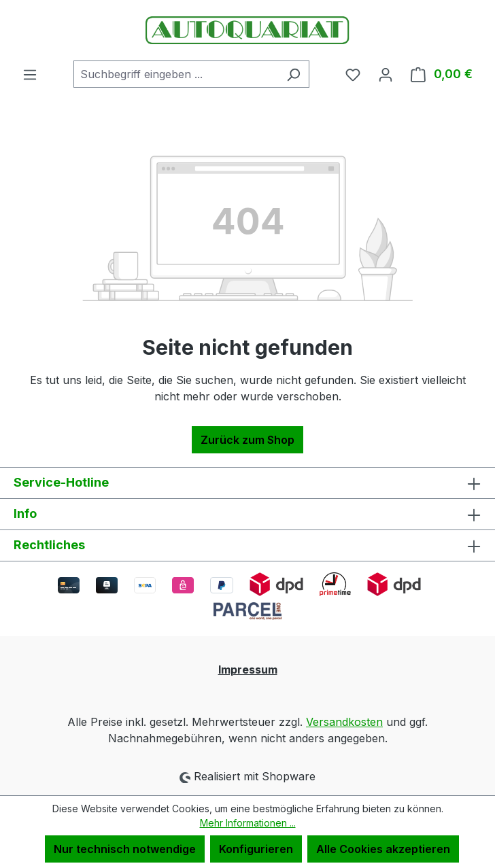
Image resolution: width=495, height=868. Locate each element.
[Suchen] (293, 74)
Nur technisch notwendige (125, 849)
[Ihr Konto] (386, 74)
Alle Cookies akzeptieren (383, 849)
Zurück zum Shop (247, 440)
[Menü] (30, 74)
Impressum (248, 670)
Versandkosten (344, 722)
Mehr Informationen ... (248, 823)
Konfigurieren (256, 849)
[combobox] (176, 74)
